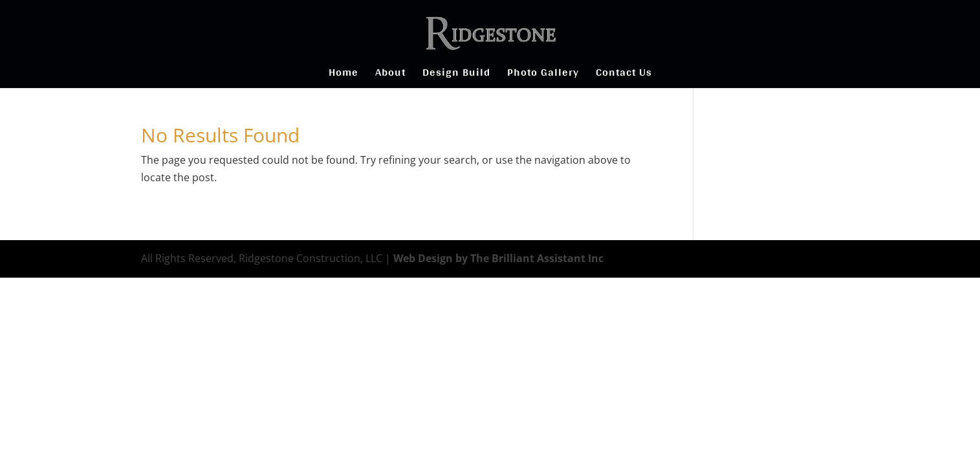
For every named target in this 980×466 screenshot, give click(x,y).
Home (343, 74)
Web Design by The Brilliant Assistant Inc (498, 258)
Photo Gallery (543, 74)
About (390, 74)
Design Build (456, 74)
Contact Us (624, 74)
